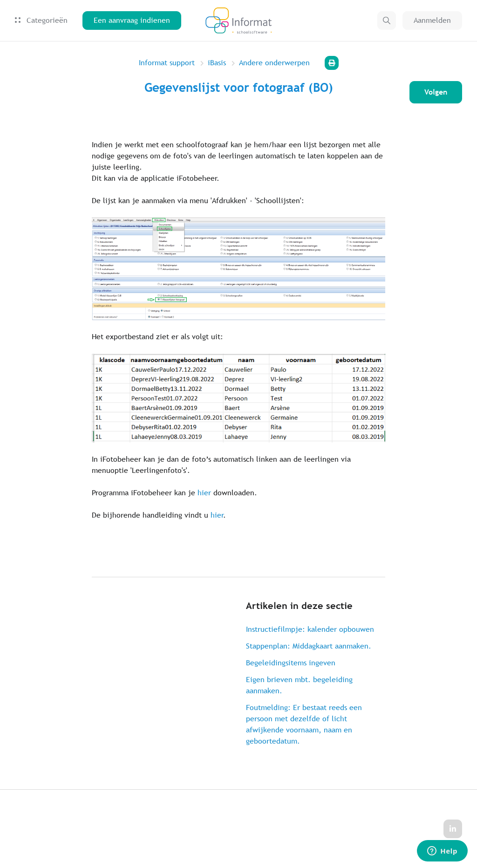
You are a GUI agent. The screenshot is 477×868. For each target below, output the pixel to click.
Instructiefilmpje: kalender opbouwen (310, 629)
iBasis (217, 63)
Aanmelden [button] (432, 20)
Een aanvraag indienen (132, 20)
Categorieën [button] (41, 20)
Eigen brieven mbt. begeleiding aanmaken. (299, 685)
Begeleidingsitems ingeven (291, 663)
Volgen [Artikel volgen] (436, 92)
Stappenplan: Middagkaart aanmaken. (309, 646)
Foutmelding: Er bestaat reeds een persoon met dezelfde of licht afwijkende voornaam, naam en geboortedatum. (304, 724)
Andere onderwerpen (274, 63)
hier (204, 493)
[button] (387, 21)
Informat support (167, 63)
